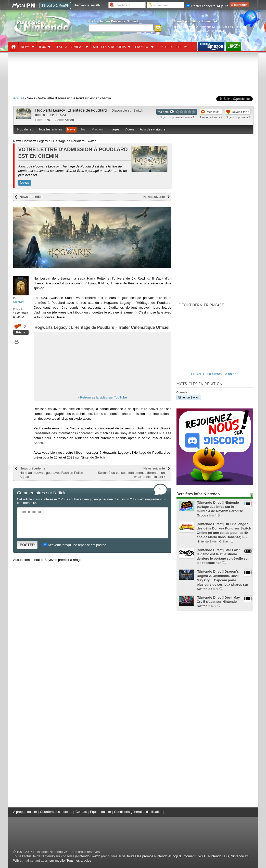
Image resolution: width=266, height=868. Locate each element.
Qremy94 (19, 302)
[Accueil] (13, 47)
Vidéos (130, 129)
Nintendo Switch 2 (186, 27)
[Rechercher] (121, 28)
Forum (182, 47)
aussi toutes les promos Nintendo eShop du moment (157, 856)
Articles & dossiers (109, 47)
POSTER (27, 545)
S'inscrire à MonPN (55, 5)
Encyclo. (142, 47)
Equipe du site (100, 812)
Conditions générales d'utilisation (138, 812)
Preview (97, 129)
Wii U (202, 856)
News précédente (33, 197)
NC (49, 120)
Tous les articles (50, 129)
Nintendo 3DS (218, 856)
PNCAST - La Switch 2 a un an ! (215, 374)
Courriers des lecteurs (56, 812)
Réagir (21, 332)
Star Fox (227, 27)
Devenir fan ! (240, 112)
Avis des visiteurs (153, 129)
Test (83, 129)
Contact (81, 812)
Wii (16, 860)
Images (114, 129)
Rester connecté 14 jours (207, 6)
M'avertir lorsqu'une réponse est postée (75, 545)
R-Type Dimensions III (211, 31)
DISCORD (165, 47)
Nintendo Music (210, 27)
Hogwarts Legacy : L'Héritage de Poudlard (71, 110)
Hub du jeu (25, 129)
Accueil (19, 98)
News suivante (154, 197)
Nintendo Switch (189, 397)
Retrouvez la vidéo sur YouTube (104, 397)
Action (69, 120)
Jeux (42, 47)
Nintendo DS (240, 856)
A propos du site (25, 812)
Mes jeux (213, 112)
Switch (138, 110)
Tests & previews (69, 47)
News (25, 47)
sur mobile (57, 860)
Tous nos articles (79, 860)
